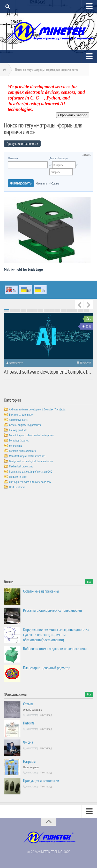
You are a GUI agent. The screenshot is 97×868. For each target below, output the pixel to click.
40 (58, 310)
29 (80, 310)
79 (24, 312)
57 (69, 311)
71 (63, 311)
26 (63, 310)
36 (35, 310)
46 (6, 311)
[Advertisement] (43, 535)
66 (35, 311)
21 (35, 310)
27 (69, 310)
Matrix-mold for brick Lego (23, 269)
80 (29, 312)
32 (12, 310)
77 (12, 312)
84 (52, 312)
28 (75, 310)
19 (24, 310)
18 (18, 310)
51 (35, 311)
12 (69, 309)
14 (80, 309)
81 (35, 312)
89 (80, 312)
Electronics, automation (21, 414)
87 (69, 312)
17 (12, 310)
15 (86, 309)
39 (52, 310)
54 (52, 311)
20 (29, 310)
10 (58, 309)
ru (26, 290)
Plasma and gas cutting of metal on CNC (31, 471)
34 (24, 310)
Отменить (42, 183)
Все (89, 582)
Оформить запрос (73, 115)
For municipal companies (22, 451)
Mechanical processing (21, 466)
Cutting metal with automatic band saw (30, 482)
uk (40, 290)
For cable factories (19, 440)
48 (18, 311)
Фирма (28, 742)
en (11, 290)
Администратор (16, 363)
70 (58, 311)
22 (41, 310)
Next (89, 305)
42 (69, 310)
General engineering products (25, 425)
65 (29, 311)
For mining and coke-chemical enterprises (31, 435)
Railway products (18, 430)
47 (12, 311)
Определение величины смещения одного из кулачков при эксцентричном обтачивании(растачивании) (56, 635)
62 (12, 311)
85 (58, 312)
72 (69, 311)
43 (75, 310)
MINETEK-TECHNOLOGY (54, 852)
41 (63, 310)
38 (46, 310)
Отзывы (29, 704)
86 (63, 312)
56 (63, 311)
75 (86, 311)
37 (41, 310)
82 (41, 312)
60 (86, 311)
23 (46, 310)
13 (75, 309)
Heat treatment (17, 487)
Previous (79, 305)
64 (24, 311)
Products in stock (18, 477)
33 (18, 310)
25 (58, 310)
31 (6, 310)
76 (6, 312)
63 (18, 311)
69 (52, 311)
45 (86, 310)
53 (46, 311)
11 (63, 309)
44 (80, 310)
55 (58, 311)
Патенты (29, 723)
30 (86, 310)
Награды (29, 761)
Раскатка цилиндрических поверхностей (53, 610)
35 (29, 310)
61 (6, 311)
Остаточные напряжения (41, 591)
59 (80, 311)
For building (16, 446)
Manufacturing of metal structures (27, 456)
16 (6, 310)
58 (75, 311)
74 (80, 311)
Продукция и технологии (41, 780)
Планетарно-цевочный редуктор (47, 668)
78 (18, 312)
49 (24, 311)
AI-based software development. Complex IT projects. (37, 409)
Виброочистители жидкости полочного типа (55, 649)
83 (46, 312)
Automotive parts (18, 420)
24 (52, 310)
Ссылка (55, 183)
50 (29, 311)
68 (46, 311)
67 (41, 311)
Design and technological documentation (31, 461)
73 (75, 311)
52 (41, 311)
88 (75, 312)
